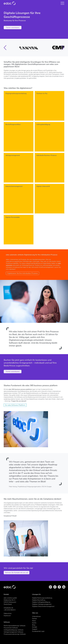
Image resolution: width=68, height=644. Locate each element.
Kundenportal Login (38, 631)
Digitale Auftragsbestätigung (41, 602)
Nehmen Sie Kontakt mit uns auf (17, 573)
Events (34, 623)
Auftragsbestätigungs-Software (14, 630)
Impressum (7, 616)
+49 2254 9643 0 (10, 610)
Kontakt (35, 627)
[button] (5, 48)
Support (35, 629)
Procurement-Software (11, 628)
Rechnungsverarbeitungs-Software (15, 626)
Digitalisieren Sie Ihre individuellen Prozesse (22, 273)
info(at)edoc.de (8, 608)
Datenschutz (8, 613)
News (34, 621)
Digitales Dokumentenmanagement (43, 606)
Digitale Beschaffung (39, 600)
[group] (18, 48)
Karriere (34, 619)
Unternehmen (36, 616)
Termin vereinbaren (13, 28)
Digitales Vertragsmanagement (42, 604)
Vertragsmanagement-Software (13, 632)
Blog (34, 625)
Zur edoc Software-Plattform (15, 405)
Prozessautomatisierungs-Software (15, 634)
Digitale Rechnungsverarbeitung (42, 598)
